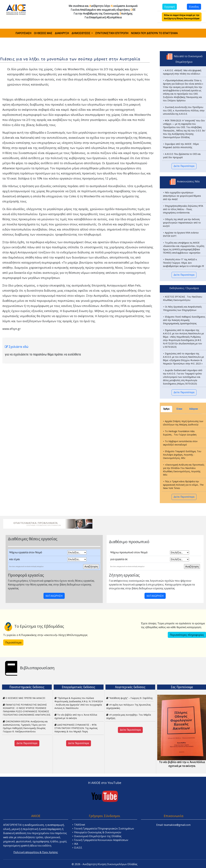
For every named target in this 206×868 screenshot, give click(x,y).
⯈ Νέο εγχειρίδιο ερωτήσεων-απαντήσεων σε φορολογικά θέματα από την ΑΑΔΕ (182, 196)
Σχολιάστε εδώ (17, 347)
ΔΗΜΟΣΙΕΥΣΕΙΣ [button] (81, 33)
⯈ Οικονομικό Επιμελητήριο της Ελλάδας (97, 836)
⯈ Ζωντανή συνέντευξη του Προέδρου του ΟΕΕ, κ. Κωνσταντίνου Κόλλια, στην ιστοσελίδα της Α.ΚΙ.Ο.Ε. (184, 110)
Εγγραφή (170, 7)
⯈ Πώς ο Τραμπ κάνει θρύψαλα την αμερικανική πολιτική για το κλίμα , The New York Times (183, 485)
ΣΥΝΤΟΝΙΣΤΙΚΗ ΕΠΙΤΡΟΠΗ (112, 33)
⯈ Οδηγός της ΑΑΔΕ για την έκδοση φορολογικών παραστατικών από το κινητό (182, 223)
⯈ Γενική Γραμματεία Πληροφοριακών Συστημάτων (103, 829)
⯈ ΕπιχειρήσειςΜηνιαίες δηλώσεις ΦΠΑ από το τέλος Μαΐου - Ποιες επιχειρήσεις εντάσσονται (183, 209)
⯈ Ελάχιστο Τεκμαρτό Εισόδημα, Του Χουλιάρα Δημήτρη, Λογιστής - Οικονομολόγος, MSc (182, 455)
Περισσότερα (13, 642)
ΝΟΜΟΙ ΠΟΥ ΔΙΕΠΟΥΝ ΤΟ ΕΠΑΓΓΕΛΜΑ (154, 33)
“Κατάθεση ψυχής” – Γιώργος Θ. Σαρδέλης (129, 698)
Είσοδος (194, 7)
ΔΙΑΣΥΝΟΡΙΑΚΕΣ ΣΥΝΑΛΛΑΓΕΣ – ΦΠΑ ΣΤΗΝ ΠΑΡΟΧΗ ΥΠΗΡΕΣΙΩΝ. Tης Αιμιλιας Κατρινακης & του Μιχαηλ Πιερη (76, 728)
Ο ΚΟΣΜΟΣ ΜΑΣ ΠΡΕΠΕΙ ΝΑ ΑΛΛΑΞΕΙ (24, 698)
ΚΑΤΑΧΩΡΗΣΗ (54, 596)
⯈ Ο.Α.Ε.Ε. (77, 848)
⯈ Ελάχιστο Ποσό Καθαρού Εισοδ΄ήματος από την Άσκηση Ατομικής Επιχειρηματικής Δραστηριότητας (184, 320)
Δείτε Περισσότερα (184, 166)
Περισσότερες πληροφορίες (187, 635)
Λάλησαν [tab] (194, 409)
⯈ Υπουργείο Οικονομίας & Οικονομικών (97, 832)
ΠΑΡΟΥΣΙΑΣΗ (23, 33)
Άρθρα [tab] (166, 409)
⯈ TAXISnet (79, 825)
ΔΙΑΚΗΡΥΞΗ (62, 33)
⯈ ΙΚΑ (75, 844)
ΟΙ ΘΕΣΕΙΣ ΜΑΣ (43, 33)
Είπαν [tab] (179, 409)
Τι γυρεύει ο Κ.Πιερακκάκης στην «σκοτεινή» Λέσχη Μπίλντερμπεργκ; (45, 635)
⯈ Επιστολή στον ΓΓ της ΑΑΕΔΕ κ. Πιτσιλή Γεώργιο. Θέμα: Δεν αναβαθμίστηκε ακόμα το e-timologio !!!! (183, 263)
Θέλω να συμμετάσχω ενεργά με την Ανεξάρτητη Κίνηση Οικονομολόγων (182, 17)
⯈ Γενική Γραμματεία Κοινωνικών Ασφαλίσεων (100, 840)
